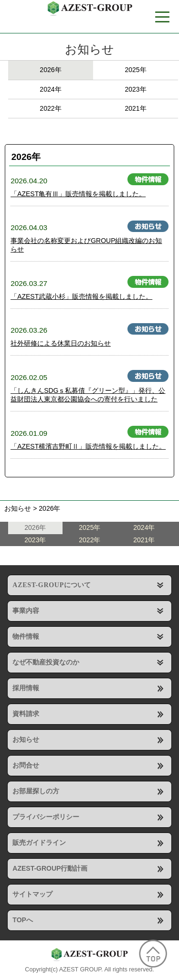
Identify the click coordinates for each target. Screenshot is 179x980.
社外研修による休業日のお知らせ (61, 343)
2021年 (135, 108)
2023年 (135, 89)
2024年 (50, 89)
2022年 (50, 108)
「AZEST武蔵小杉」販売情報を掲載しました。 (81, 296)
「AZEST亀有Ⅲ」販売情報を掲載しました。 (78, 194)
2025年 (135, 70)
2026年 (50, 70)
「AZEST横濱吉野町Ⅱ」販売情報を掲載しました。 (88, 446)
